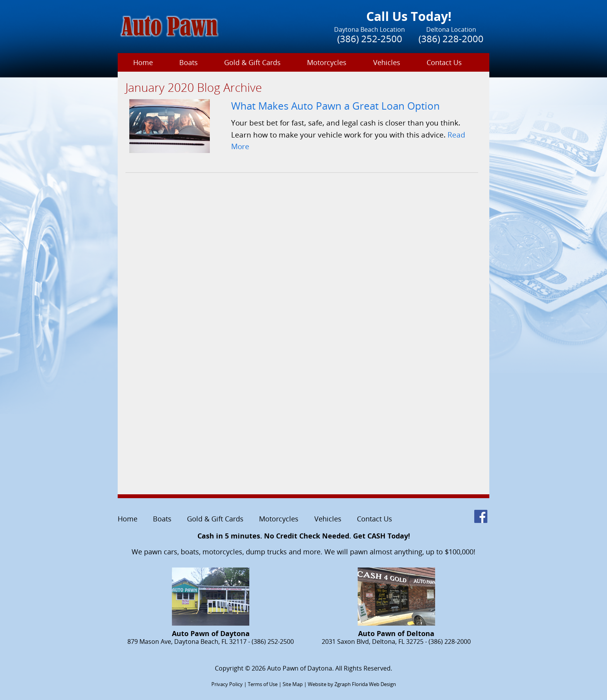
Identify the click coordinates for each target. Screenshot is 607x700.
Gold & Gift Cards (252, 62)
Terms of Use (263, 684)
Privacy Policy (227, 684)
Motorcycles (327, 62)
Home (143, 62)
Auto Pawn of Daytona (300, 668)
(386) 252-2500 (370, 39)
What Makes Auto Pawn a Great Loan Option (335, 106)
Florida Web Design (374, 684)
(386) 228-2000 (451, 39)
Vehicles (387, 62)
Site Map (293, 684)
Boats (189, 62)
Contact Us (444, 62)
